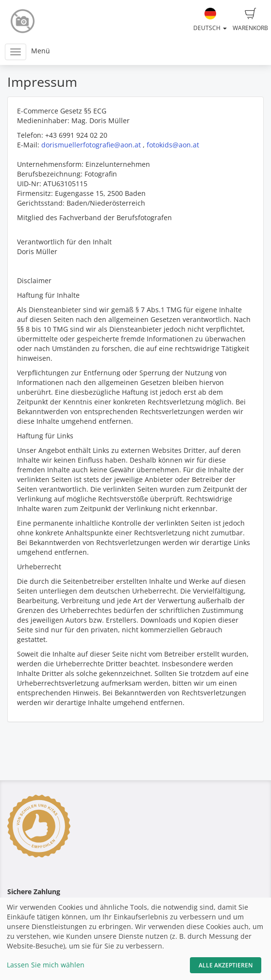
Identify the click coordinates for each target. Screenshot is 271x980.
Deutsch (210, 20)
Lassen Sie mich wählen (46, 965)
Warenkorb (250, 20)
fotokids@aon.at (173, 145)
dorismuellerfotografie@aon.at (91, 145)
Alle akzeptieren (226, 965)
